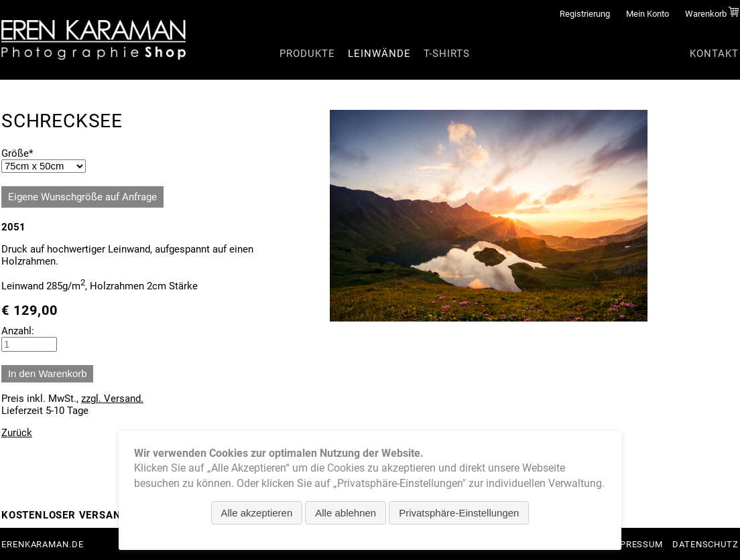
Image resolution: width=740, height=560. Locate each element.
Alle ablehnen (346, 513)
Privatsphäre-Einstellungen (459, 513)
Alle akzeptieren (257, 513)
